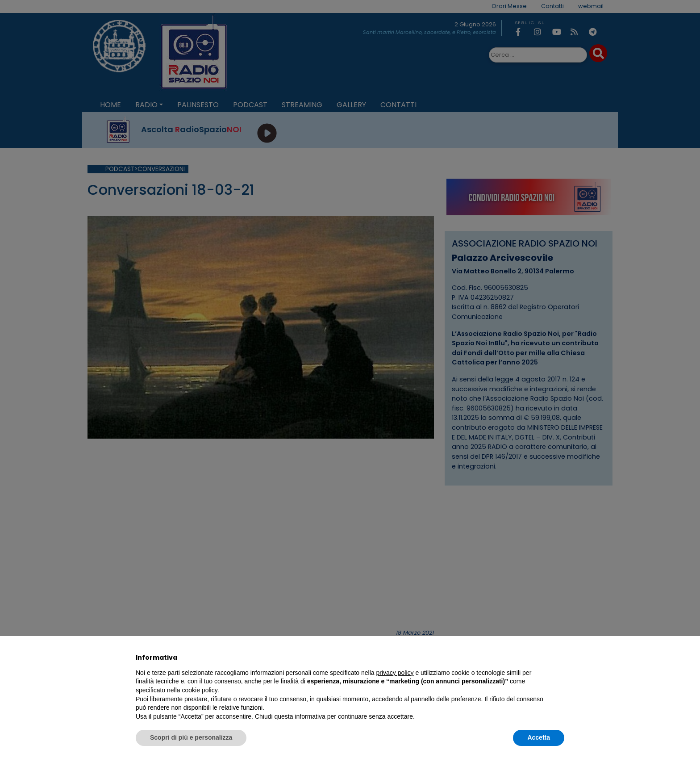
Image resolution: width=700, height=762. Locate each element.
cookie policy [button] (200, 690)
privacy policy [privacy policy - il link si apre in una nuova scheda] (395, 673)
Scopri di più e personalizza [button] (191, 737)
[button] (560, 657)
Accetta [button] (539, 737)
